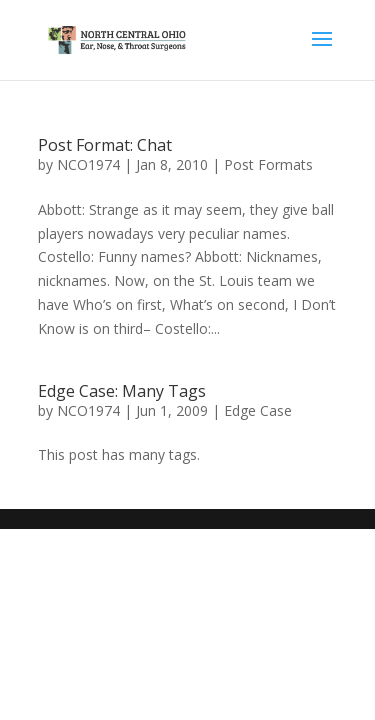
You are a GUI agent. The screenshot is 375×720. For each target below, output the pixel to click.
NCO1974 (88, 164)
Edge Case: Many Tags (122, 391)
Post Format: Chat (105, 145)
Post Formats (268, 164)
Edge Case (258, 410)
